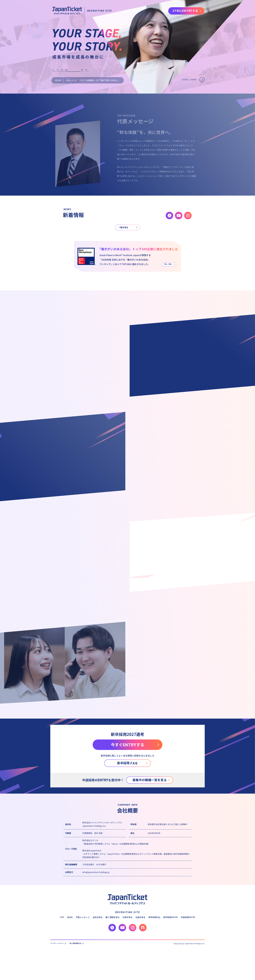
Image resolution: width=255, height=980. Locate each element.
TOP (62, 917)
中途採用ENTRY (188, 917)
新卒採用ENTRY (170, 917)
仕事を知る (127, 917)
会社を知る (98, 917)
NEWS (70, 917)
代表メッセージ (83, 917)
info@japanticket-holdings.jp (96, 872)
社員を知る (140, 917)
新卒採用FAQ (154, 917)
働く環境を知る (113, 917)
